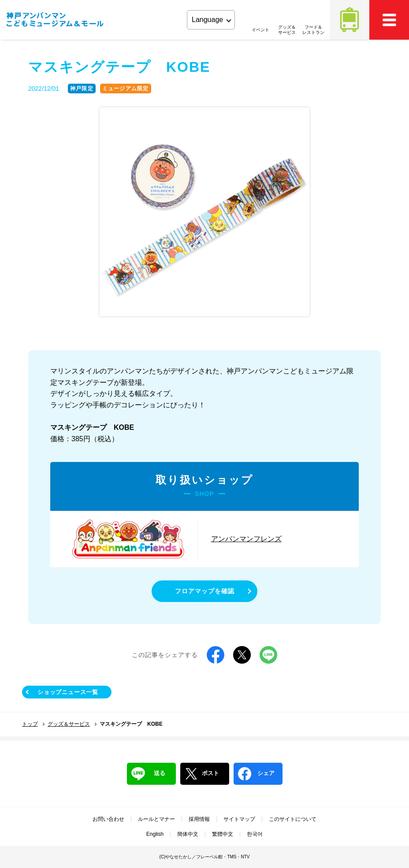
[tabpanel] (204, 212)
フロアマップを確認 (205, 591)
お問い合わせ (108, 819)
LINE (268, 655)
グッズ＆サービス (69, 724)
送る (148, 774)
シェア (256, 774)
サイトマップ (239, 819)
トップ (30, 724)
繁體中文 (223, 834)
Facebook (216, 655)
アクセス (350, 20)
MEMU (389, 20)
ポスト (202, 774)
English (155, 834)
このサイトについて (293, 819)
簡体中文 (188, 834)
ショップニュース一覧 (68, 692)
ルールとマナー (156, 819)
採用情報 (199, 819)
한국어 (255, 834)
